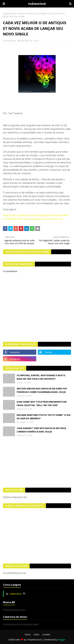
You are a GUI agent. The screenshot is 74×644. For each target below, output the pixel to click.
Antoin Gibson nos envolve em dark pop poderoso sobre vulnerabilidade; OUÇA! (42, 390)
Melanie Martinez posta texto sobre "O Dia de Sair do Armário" (44, 417)
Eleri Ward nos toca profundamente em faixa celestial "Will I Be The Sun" (42, 403)
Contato (46, 634)
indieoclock (11, 41)
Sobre (36, 634)
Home (28, 634)
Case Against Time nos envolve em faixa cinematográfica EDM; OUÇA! (41, 430)
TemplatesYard (34, 640)
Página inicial (9, 13)
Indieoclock (37, 4)
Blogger (62, 640)
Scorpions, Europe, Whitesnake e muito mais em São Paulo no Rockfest (41, 377)
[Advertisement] (37, 462)
